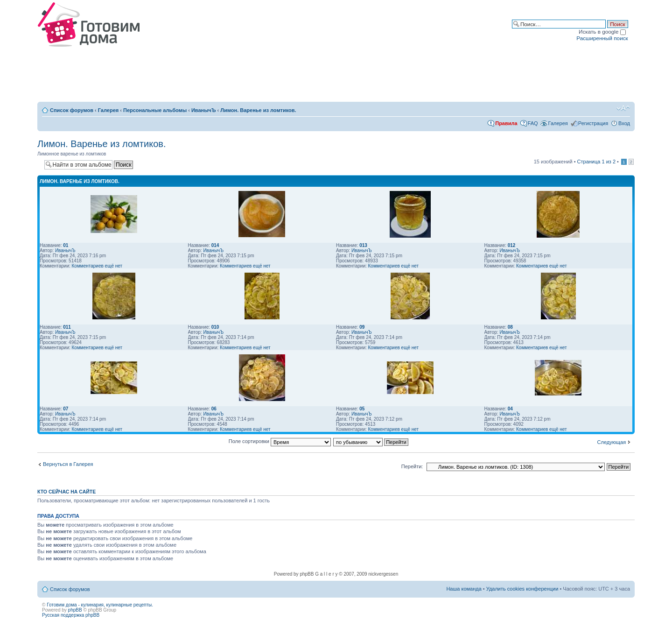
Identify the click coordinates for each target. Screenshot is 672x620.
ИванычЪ (204, 110)
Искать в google (602, 32)
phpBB (75, 610)
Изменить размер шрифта (623, 108)
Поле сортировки (280, 441)
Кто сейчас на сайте (66, 492)
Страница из (596, 162)
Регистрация (593, 123)
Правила (506, 123)
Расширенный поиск (602, 38)
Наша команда (464, 589)
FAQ (533, 123)
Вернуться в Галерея (68, 464)
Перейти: (412, 466)
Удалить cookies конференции (522, 589)
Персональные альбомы (155, 110)
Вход (624, 123)
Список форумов (72, 110)
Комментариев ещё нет (97, 266)
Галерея (108, 110)
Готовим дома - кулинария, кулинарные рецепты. (100, 605)
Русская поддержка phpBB (71, 615)
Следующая (612, 442)
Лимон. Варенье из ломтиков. (258, 110)
